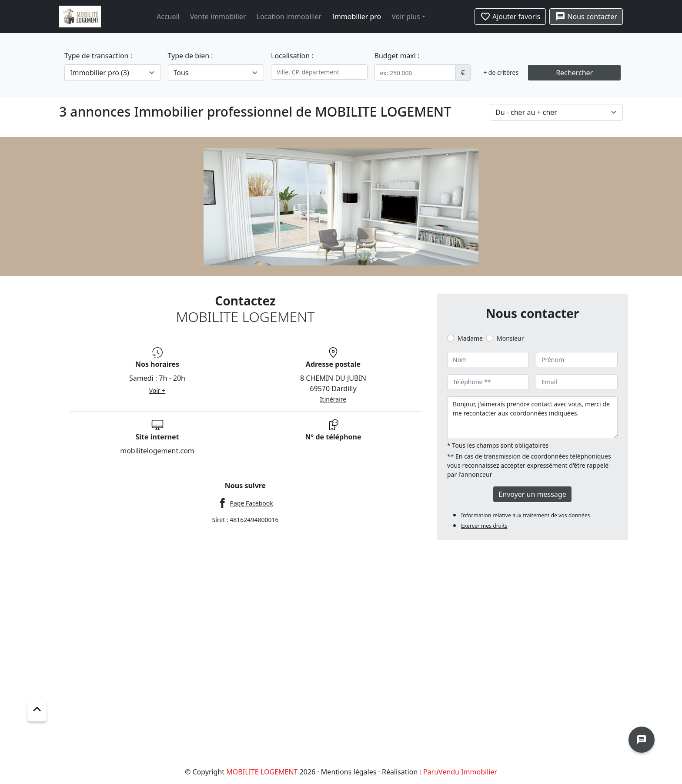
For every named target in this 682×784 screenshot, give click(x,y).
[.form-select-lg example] (113, 73)
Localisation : (292, 56)
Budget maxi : (397, 56)
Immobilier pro (356, 17)
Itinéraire (333, 399)
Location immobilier (289, 17)
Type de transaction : (98, 56)
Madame (470, 338)
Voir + (157, 390)
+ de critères (501, 72)
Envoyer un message (532, 494)
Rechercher (574, 73)
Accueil (168, 17)
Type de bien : (191, 56)
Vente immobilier (218, 17)
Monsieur (510, 338)
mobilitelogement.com (157, 451)
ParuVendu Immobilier (460, 772)
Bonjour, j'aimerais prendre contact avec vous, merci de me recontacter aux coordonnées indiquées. (532, 418)
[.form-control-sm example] (415, 73)
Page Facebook (251, 503)
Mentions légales (349, 772)
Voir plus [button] (406, 17)
